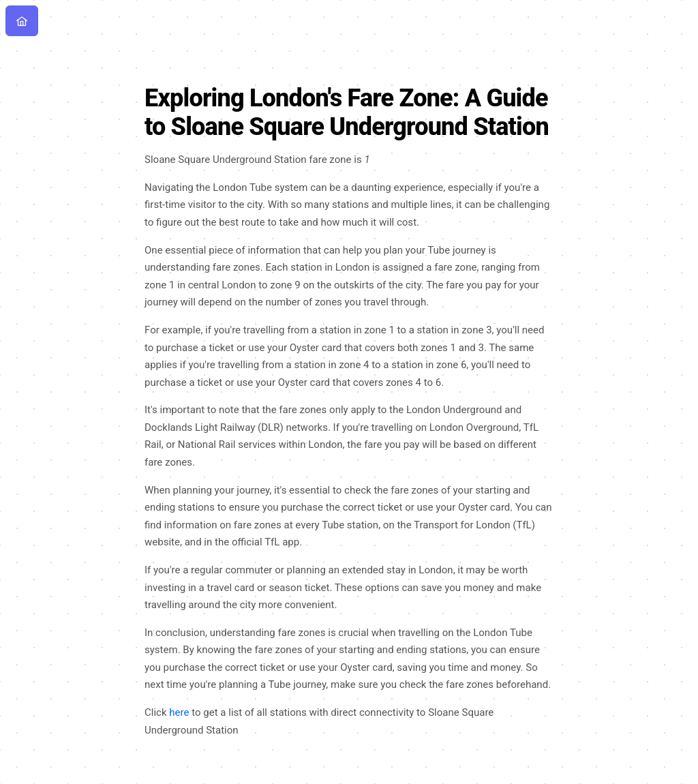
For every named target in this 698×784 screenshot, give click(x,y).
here (179, 712)
